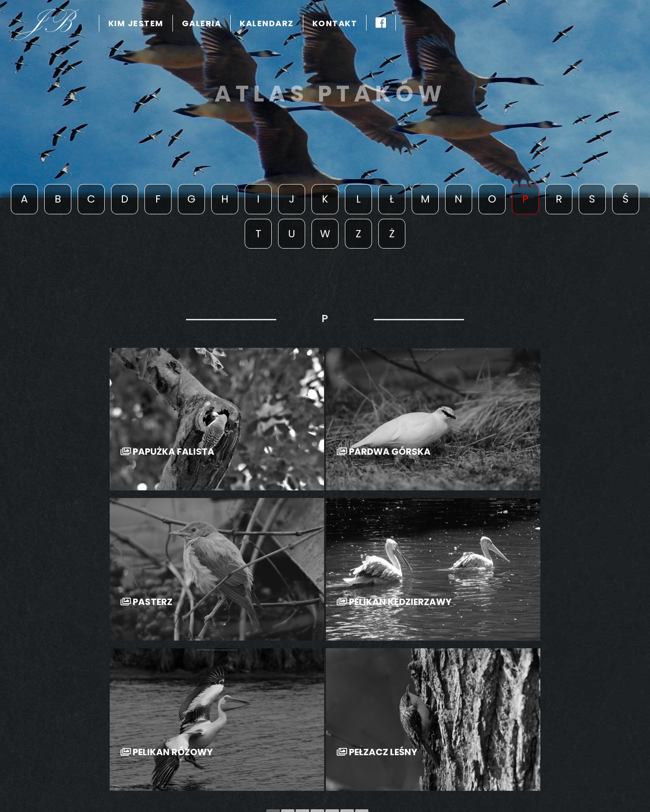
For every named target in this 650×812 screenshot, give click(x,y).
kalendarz (267, 23)
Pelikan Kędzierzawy (394, 602)
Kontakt (335, 23)
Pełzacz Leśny (377, 752)
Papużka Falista (167, 452)
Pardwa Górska (384, 452)
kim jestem (136, 23)
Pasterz (146, 602)
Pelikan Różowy (167, 752)
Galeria (202, 23)
